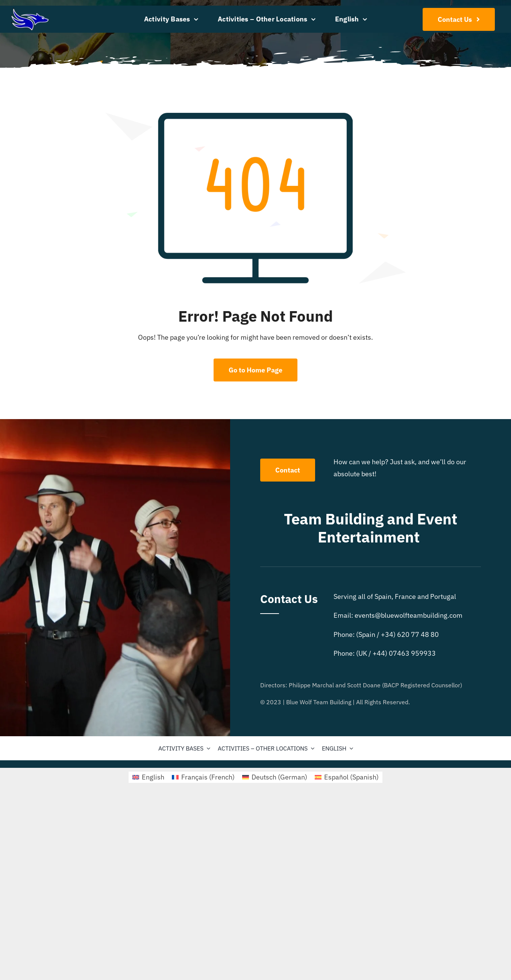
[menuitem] (351, 19)
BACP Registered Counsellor (422, 685)
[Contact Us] (459, 19)
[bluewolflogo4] (30, 11)
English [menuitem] (153, 777)
